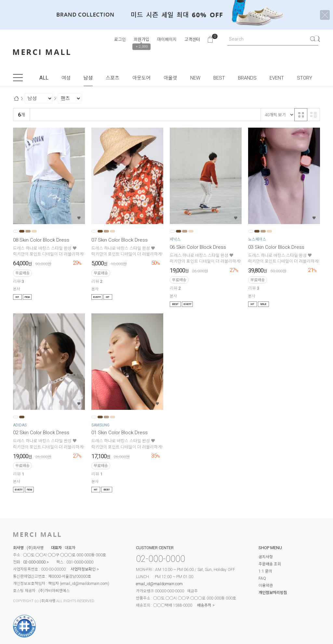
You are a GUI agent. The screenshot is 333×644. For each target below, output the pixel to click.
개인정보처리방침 (273, 593)
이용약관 (266, 586)
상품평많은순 (142, 115)
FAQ (262, 578)
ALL (44, 78)
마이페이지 (167, 39)
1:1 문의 (265, 571)
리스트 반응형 (313, 115)
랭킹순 (39, 115)
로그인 (120, 39)
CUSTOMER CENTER (155, 548)
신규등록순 (61, 115)
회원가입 (141, 39)
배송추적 (204, 605)
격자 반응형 (301, 115)
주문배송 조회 (270, 564)
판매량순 (169, 115)
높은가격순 (114, 115)
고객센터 (192, 39)
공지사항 (266, 557)
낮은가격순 (88, 115)
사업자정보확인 (83, 569)
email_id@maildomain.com (85, 584)
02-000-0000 (34, 562)
